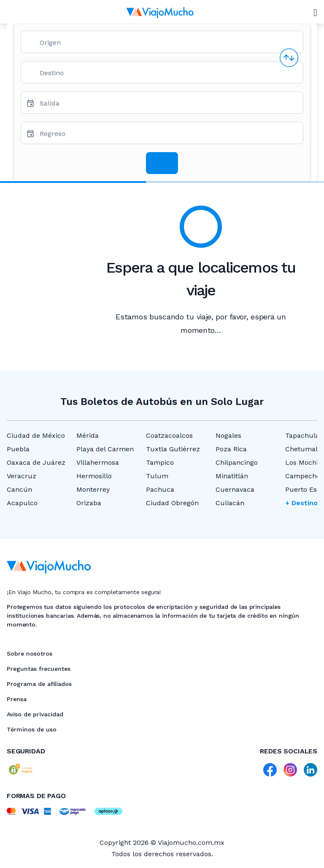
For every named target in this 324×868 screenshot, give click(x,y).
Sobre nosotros (30, 654)
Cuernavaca (235, 489)
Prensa (17, 699)
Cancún (19, 489)
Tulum (157, 476)
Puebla (18, 449)
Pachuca (160, 489)
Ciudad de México (36, 435)
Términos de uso (32, 729)
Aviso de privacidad (35, 714)
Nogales (228, 435)
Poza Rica (231, 449)
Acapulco (22, 503)
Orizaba (89, 503)
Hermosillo (94, 476)
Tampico (160, 462)
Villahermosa (98, 462)
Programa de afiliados (39, 684)
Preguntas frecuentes (39, 669)
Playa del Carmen (105, 449)
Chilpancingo (237, 462)
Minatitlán (232, 476)
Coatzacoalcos (169, 435)
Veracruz (22, 476)
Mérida (88, 435)
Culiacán (230, 503)
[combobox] (168, 45)
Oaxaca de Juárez (36, 462)
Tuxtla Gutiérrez (173, 449)
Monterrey (93, 489)
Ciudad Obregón (172, 503)
